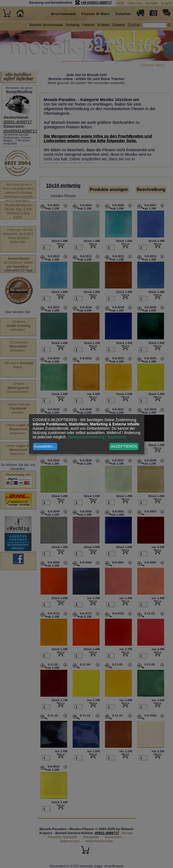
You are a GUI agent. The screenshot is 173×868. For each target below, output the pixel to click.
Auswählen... (45, 446)
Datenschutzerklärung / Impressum (97, 437)
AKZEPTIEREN (124, 446)
